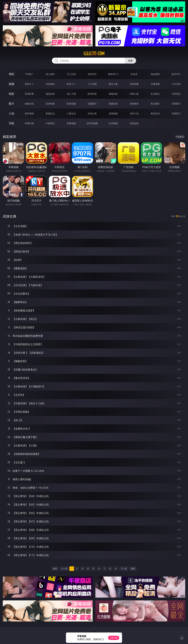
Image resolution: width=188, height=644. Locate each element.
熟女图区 (155, 104)
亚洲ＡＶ (29, 84)
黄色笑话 (155, 113)
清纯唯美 (134, 104)
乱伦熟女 (155, 94)
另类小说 (134, 113)
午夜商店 (50, 123)
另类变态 (176, 94)
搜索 (130, 61)
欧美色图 (71, 104)
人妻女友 (71, 113)
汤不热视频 (92, 123)
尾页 (133, 569)
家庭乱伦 (50, 113)
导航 (12, 123)
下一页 (124, 569)
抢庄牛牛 (176, 74)
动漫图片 (92, 104)
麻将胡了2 (113, 74)
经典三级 (134, 94)
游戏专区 (92, 74)
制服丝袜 (113, 94)
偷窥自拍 (29, 104)
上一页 (64, 569)
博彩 (12, 74)
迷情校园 (113, 113)
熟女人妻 (113, 84)
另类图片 (176, 104)
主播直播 (155, 84)
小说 (12, 113)
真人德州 (50, 74)
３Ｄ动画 (92, 84)
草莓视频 (71, 123)
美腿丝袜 (113, 104)
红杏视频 (113, 123)
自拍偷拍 (50, 84)
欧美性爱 (92, 94)
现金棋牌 (155, 74)
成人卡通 (71, 94)
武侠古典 (92, 113)
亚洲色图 (50, 104)
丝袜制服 (134, 84)
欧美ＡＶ (71, 84)
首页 (55, 569)
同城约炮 (29, 123)
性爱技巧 (176, 113)
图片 (12, 104)
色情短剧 (134, 123)
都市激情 (29, 113)
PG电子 (29, 74)
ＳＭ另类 (176, 84)
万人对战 (71, 74)
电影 (12, 94)
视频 (12, 84)
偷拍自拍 (50, 94)
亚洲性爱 (29, 94)
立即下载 (114, 638)
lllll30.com (94, 53)
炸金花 (134, 74)
